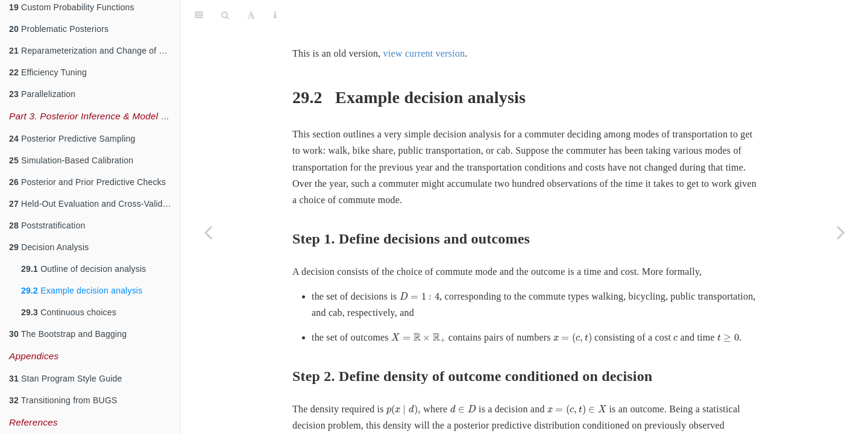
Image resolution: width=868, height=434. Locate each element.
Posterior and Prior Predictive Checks (87, 182)
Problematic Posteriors (59, 29)
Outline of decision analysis (83, 269)
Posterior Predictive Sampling (72, 139)
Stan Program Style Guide (66, 379)
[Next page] (841, 232)
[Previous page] (208, 232)
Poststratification (47, 225)
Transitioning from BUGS (63, 400)
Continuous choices (69, 312)
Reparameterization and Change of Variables (95, 51)
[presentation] (420, 266)
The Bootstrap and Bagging (68, 334)
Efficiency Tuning (48, 72)
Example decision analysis (82, 291)
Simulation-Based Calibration (71, 160)
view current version (424, 23)
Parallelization (42, 94)
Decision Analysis (49, 247)
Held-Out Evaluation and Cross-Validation (95, 204)
